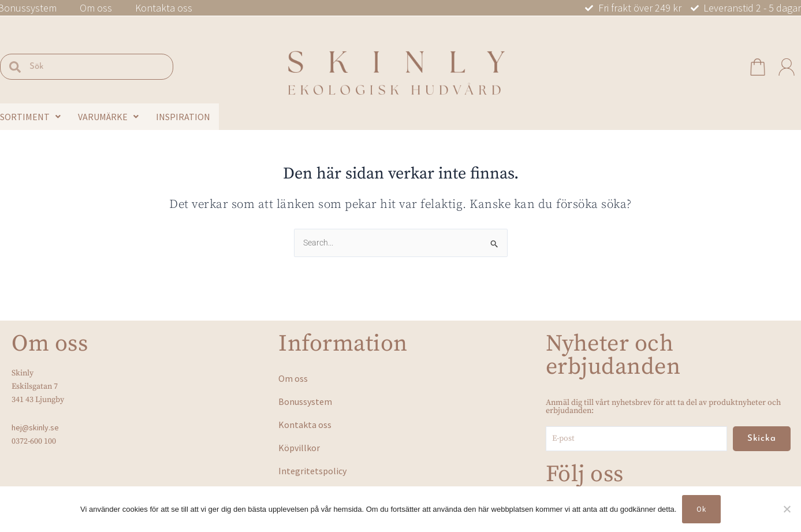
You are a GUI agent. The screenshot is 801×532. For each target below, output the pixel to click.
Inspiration (183, 117)
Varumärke (108, 117)
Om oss (96, 8)
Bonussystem (305, 401)
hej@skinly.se (35, 427)
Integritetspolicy (312, 471)
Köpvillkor (299, 448)
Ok (701, 509)
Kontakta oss (164, 8)
